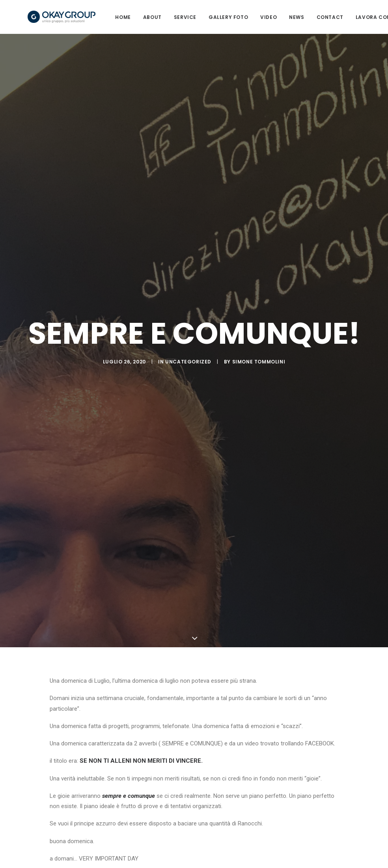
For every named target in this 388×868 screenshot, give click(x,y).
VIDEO (276, 19)
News (304, 19)
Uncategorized (188, 365)
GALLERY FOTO (236, 19)
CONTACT (338, 19)
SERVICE (193, 19)
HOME (131, 19)
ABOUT (160, 19)
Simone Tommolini (259, 365)
